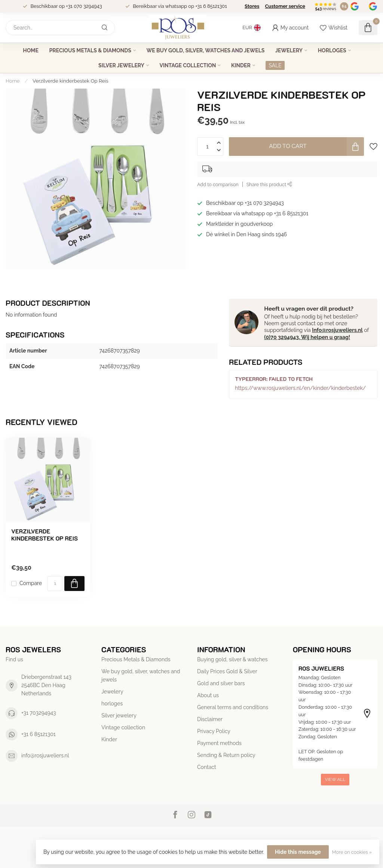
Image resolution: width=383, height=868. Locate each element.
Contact (207, 767)
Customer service (285, 6)
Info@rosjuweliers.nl (337, 330)
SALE (275, 65)
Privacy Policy (214, 731)
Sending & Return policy (226, 755)
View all (335, 779)
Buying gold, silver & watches (232, 659)
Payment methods (219, 743)
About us (208, 695)
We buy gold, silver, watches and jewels (205, 50)
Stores (252, 6)
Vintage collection (188, 65)
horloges (332, 50)
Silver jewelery (121, 65)
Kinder (241, 65)
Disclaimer (210, 719)
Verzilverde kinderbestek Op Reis (71, 81)
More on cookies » (352, 852)
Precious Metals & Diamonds (90, 50)
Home (31, 50)
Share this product (269, 184)
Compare (31, 583)
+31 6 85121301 (39, 734)
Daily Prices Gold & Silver (227, 671)
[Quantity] (55, 584)
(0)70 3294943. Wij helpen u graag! (307, 337)
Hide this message (298, 852)
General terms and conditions (233, 707)
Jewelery (289, 50)
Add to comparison (218, 184)
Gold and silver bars (221, 683)
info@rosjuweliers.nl (45, 755)
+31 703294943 (39, 713)
